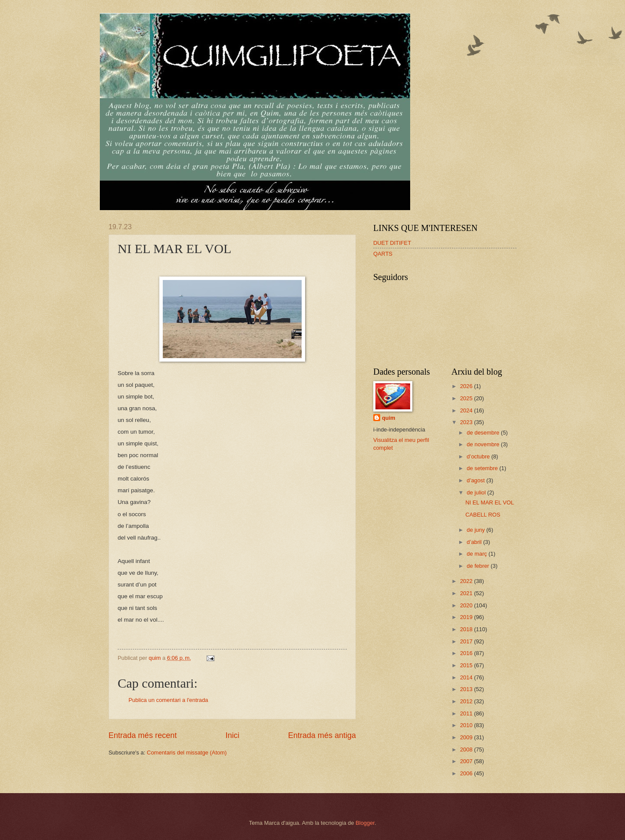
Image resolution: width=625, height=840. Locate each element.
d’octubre (479, 456)
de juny (476, 530)
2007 (467, 761)
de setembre (483, 468)
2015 (467, 665)
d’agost (476, 480)
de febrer (479, 566)
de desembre (484, 433)
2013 (467, 689)
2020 (467, 605)
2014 (467, 677)
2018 (467, 629)
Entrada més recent (143, 735)
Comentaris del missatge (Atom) (187, 753)
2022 (467, 581)
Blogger (365, 823)
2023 (467, 422)
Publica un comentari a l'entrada (168, 700)
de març (477, 554)
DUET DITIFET (392, 243)
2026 (467, 386)
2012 (467, 701)
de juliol (477, 492)
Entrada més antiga (322, 735)
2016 (467, 653)
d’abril (475, 542)
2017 (467, 641)
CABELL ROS (483, 515)
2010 (467, 725)
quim (389, 418)
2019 (467, 617)
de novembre (484, 444)
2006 (467, 773)
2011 (467, 713)
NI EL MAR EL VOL (490, 502)
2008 (467, 749)
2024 (467, 410)
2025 (467, 398)
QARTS (383, 254)
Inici (232, 735)
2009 (467, 737)
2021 (467, 593)
